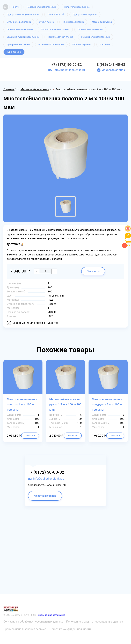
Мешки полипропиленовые (96, 37)
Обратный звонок (45, 496)
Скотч (16, 7)
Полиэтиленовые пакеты (20, 29)
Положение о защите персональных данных (95, 622)
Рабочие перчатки (82, 44)
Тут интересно (14, 52)
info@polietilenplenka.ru (69, 70)
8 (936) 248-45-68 (111, 65)
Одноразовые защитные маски (23, 14)
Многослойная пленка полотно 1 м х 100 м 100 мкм (22, 404)
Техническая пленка (73, 22)
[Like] (128, 231)
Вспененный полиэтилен (51, 44)
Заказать (93, 271)
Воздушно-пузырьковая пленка (23, 37)
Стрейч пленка (47, 22)
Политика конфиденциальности (70, 629)
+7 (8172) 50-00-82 (67, 65)
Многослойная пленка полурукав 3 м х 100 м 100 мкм (107, 404)
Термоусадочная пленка (60, 37)
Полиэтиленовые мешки (90, 29)
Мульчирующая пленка (19, 22)
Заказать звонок (114, 70)
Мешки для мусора (102, 22)
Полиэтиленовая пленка (77, 7)
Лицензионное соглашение (51, 615)
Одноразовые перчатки (85, 14)
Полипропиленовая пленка (55, 29)
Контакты (105, 44)
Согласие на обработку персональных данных (33, 622)
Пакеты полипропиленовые (41, 7)
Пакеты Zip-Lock (56, 14)
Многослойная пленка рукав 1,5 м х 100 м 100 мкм (65, 404)
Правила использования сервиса (25, 629)
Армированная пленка (18, 44)
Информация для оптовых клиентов (36, 323)
